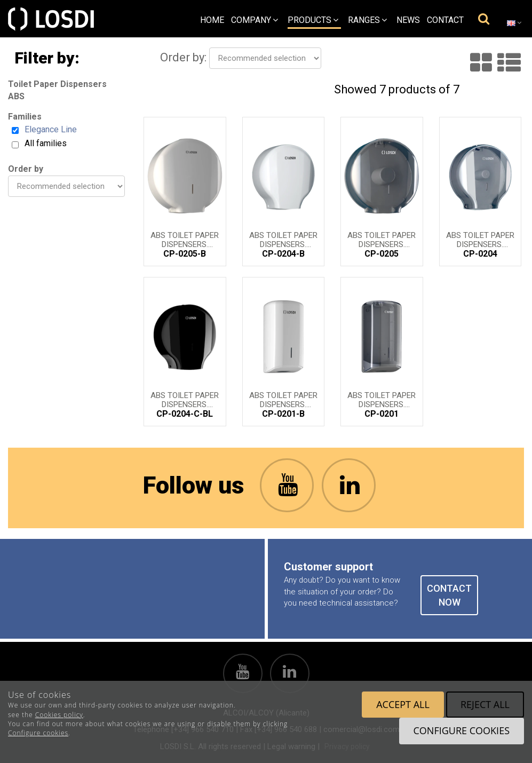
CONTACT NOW (449, 595)
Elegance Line (51, 129)
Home (212, 20)
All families (46, 143)
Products (313, 20)
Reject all (485, 704)
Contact (445, 20)
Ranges (367, 20)
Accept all (403, 704)
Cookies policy (59, 715)
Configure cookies (38, 733)
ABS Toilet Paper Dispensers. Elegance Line (185, 239)
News (408, 20)
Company (255, 20)
